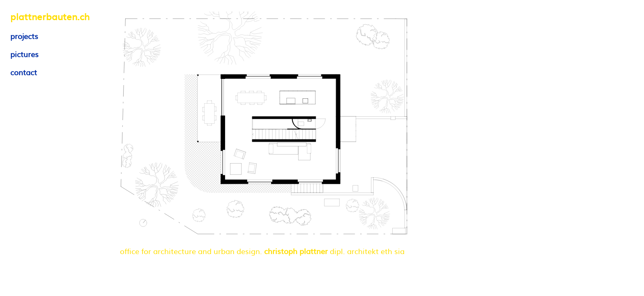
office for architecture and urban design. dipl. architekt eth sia (262, 251)
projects (24, 36)
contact (24, 72)
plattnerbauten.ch (50, 16)
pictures (24, 54)
